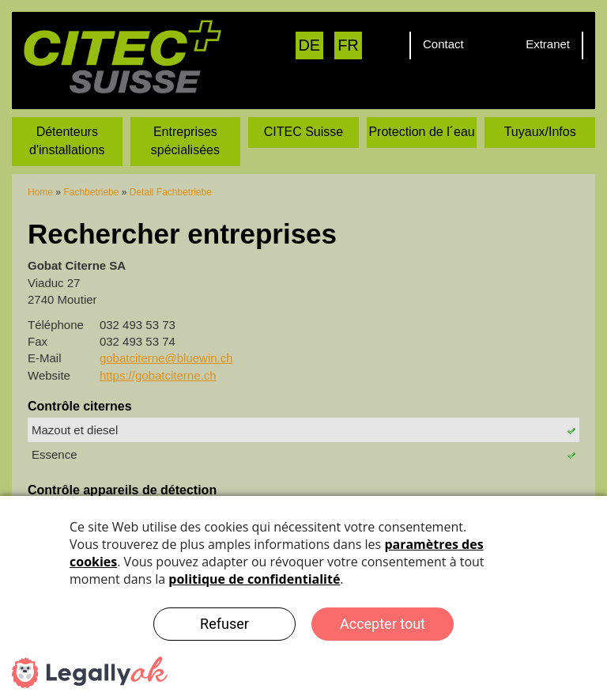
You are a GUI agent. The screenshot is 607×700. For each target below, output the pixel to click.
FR (348, 45)
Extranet (548, 44)
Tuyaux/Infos (540, 132)
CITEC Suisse (303, 132)
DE (309, 45)
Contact (443, 44)
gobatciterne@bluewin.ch (166, 358)
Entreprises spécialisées (185, 141)
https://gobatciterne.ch (158, 375)
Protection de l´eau (421, 132)
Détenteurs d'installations (67, 141)
